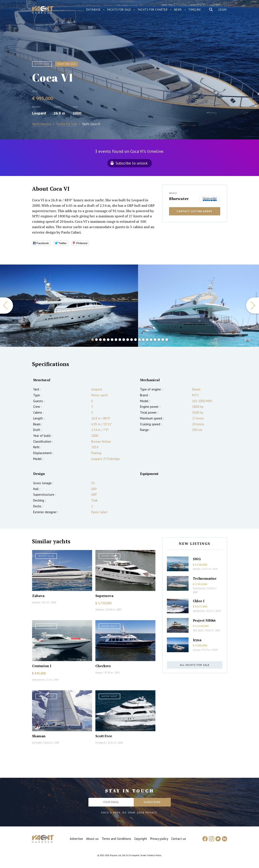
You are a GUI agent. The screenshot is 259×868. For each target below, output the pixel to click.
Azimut (197, 569)
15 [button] (147, 340)
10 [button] (128, 340)
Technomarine (205, 578)
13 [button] (139, 340)
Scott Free (104, 736)
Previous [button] (7, 306)
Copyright (141, 839)
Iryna (197, 640)
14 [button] (143, 340)
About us (92, 839)
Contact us (179, 839)
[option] (69, 306)
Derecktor (37, 743)
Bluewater (179, 198)
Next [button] (252, 306)
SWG (197, 559)
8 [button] (120, 340)
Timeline (195, 10)
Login (223, 10)
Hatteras (100, 610)
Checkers (103, 666)
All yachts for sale (195, 665)
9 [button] (124, 340)
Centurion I (42, 666)
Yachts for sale (119, 10)
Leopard (39, 113)
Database (94, 10)
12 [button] (135, 340)
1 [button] (93, 340)
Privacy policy (159, 839)
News (178, 10)
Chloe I (199, 601)
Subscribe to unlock (132, 163)
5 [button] (108, 340)
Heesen (36, 602)
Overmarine (39, 680)
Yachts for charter (153, 10)
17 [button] (155, 340)
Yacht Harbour (43, 10)
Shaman (39, 736)
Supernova (104, 596)
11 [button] (132, 340)
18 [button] (159, 340)
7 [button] (116, 340)
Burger (99, 673)
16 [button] (151, 340)
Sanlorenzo (199, 611)
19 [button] (163, 340)
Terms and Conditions (116, 839)
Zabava (38, 596)
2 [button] (96, 340)
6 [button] (112, 340)
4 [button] (104, 340)
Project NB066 (204, 620)
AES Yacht (198, 630)
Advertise (76, 839)
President (100, 743)
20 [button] (167, 340)
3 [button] (100, 340)
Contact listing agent (195, 211)
